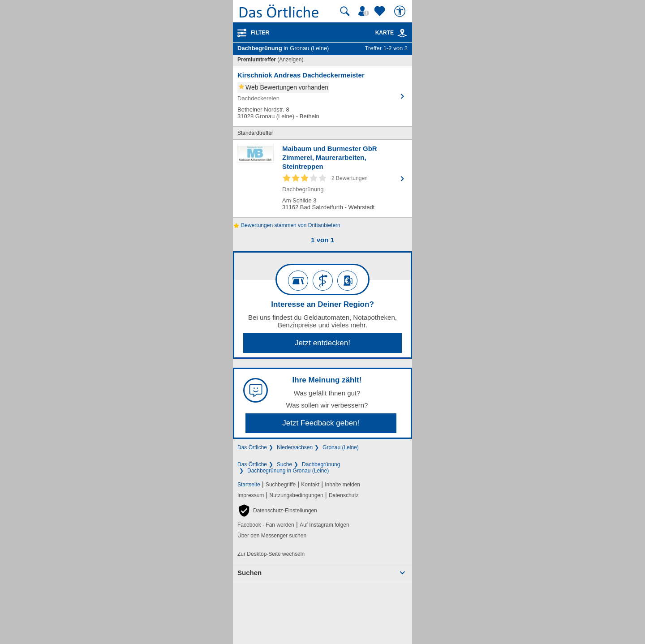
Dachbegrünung (321, 464)
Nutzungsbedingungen (297, 495)
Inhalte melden (342, 485)
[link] (402, 33)
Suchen (249, 573)
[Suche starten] (345, 11)
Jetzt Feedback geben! (321, 423)
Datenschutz (344, 495)
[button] (277, 511)
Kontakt (310, 485)
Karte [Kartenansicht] (391, 33)
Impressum (251, 495)
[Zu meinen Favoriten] (381, 11)
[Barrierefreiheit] (401, 11)
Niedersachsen (295, 447)
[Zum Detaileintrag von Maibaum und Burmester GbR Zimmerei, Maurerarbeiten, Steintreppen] (322, 178)
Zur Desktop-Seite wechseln (271, 554)
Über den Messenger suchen (272, 536)
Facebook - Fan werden (266, 525)
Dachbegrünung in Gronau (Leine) (288, 471)
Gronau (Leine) (341, 447)
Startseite (249, 485)
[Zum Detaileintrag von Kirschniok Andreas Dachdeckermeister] (322, 96)
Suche (284, 464)
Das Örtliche (252, 447)
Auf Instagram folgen (325, 525)
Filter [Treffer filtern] (260, 33)
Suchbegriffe (281, 485)
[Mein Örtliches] (365, 11)
